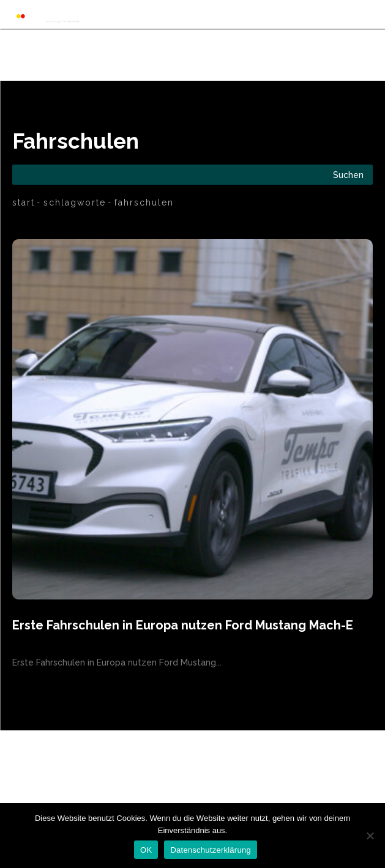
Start (24, 202)
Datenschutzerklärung (210, 850)
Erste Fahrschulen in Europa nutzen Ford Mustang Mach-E (183, 625)
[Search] (348, 175)
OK (146, 850)
